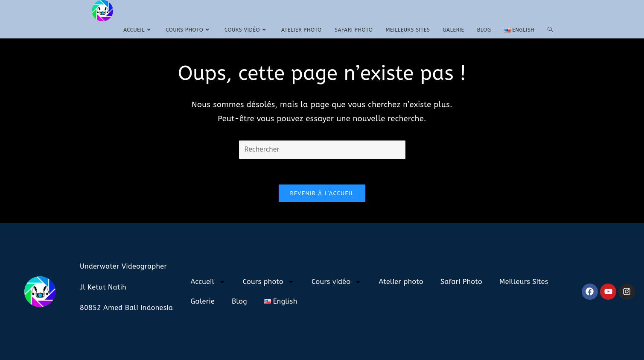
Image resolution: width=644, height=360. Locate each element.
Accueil (208, 282)
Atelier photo (401, 282)
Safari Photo (461, 282)
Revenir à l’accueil (322, 193)
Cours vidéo (337, 282)
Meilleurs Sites (524, 282)
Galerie (203, 301)
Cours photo (269, 282)
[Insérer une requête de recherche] (322, 150)
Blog (239, 301)
